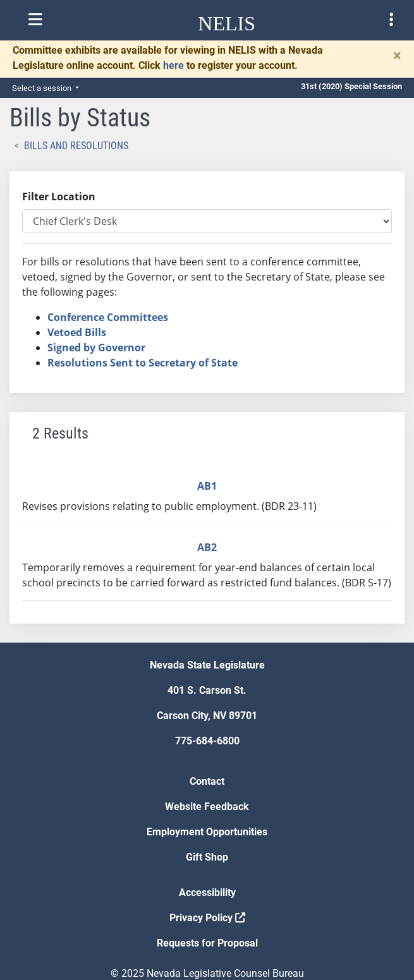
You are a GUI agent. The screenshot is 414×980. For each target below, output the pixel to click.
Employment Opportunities (207, 832)
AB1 (207, 486)
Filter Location (59, 197)
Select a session (43, 88)
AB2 (207, 547)
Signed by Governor (96, 348)
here (174, 65)
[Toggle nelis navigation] (35, 20)
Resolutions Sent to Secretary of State (143, 363)
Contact (207, 781)
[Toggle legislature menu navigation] (391, 20)
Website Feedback (207, 807)
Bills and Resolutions (76, 146)
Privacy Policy (207, 918)
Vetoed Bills (77, 332)
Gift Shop (207, 857)
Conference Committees (108, 317)
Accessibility (207, 892)
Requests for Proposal (207, 943)
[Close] (397, 56)
